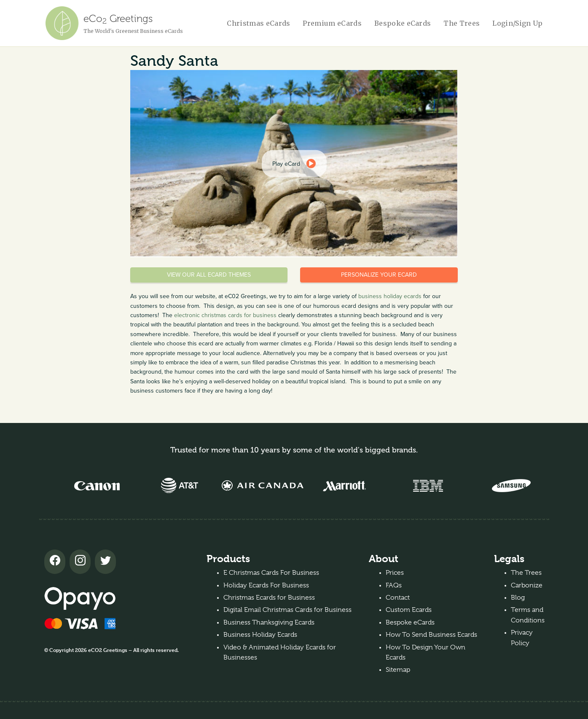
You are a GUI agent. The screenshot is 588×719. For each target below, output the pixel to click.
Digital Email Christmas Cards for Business (287, 610)
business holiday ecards (390, 296)
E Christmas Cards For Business (271, 573)
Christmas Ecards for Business (269, 598)
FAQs (394, 585)
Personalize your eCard (379, 275)
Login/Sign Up (517, 23)
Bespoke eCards (403, 23)
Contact (398, 598)
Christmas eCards (258, 23)
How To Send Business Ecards (431, 635)
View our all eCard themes (209, 275)
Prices (395, 573)
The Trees (462, 23)
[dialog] (294, 164)
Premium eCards (332, 23)
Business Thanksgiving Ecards (269, 622)
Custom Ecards (409, 610)
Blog (518, 598)
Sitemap (398, 670)
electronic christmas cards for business (225, 315)
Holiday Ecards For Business (266, 585)
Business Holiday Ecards (260, 635)
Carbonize (527, 585)
